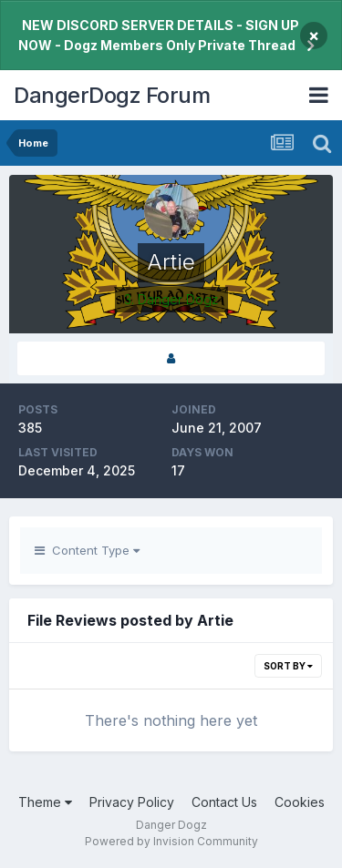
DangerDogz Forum (112, 95)
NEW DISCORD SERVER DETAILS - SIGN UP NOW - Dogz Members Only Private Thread (159, 35)
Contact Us (224, 802)
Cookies (300, 802)
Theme (45, 802)
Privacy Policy (132, 802)
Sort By (288, 666)
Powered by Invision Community (171, 841)
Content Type (87, 550)
